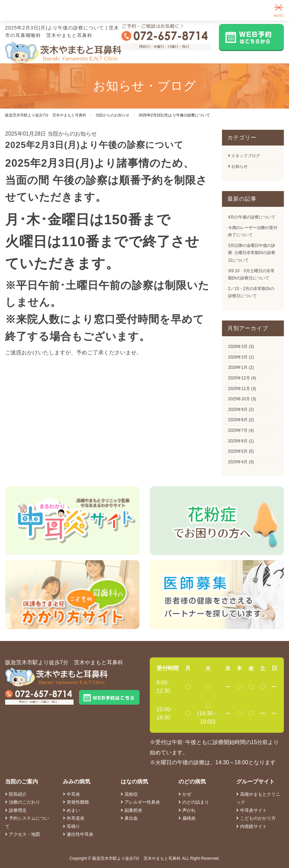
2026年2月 (238, 357)
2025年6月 (238, 441)
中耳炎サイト (252, 810)
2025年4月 (238, 462)
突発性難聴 (76, 802)
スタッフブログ (244, 156)
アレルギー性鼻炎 (140, 802)
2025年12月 (239, 378)
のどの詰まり (194, 802)
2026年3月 (238, 347)
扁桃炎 (187, 818)
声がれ (187, 810)
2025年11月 (239, 389)
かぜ (185, 794)
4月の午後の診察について (252, 217)
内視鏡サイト (252, 826)
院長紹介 (16, 794)
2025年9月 (238, 410)
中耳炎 (71, 794)
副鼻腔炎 (132, 810)
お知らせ (238, 166)
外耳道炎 (74, 818)
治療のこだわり (23, 802)
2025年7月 (238, 430)
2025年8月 (238, 420)
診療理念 (16, 810)
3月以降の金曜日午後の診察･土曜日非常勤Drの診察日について (252, 253)
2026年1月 (238, 367)
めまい (71, 810)
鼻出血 (129, 818)
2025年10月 (239, 399)
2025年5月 (238, 451)
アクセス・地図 (23, 834)
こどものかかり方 (256, 818)
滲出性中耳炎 (78, 834)
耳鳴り (71, 826)
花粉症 (129, 794)
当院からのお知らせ (72, 134)
